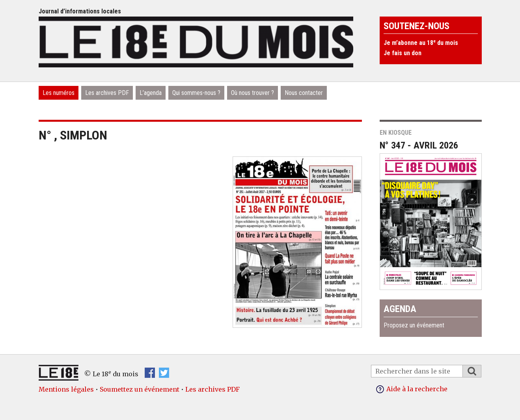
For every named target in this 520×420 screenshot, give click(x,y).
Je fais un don (403, 53)
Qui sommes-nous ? (196, 93)
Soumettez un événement (140, 389)
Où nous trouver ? (253, 93)
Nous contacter (304, 93)
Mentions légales (66, 389)
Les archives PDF (107, 93)
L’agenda (151, 93)
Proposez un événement (414, 325)
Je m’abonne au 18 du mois (421, 43)
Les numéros (59, 93)
